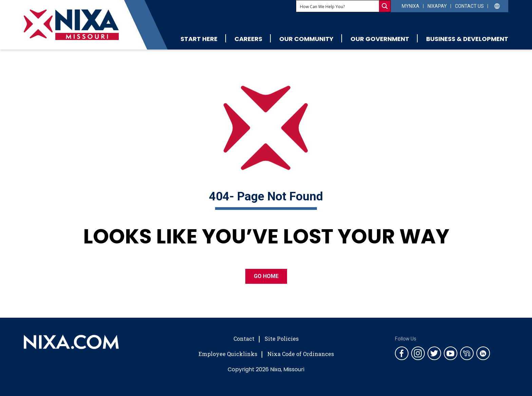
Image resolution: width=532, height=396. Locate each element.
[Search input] (338, 6)
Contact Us (469, 6)
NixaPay (437, 6)
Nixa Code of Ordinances (301, 354)
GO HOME (266, 276)
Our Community (306, 39)
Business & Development (467, 39)
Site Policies (282, 339)
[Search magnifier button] (385, 6)
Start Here (199, 39)
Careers (248, 39)
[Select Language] (497, 6)
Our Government (380, 39)
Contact (244, 339)
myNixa (411, 6)
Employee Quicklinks (228, 354)
